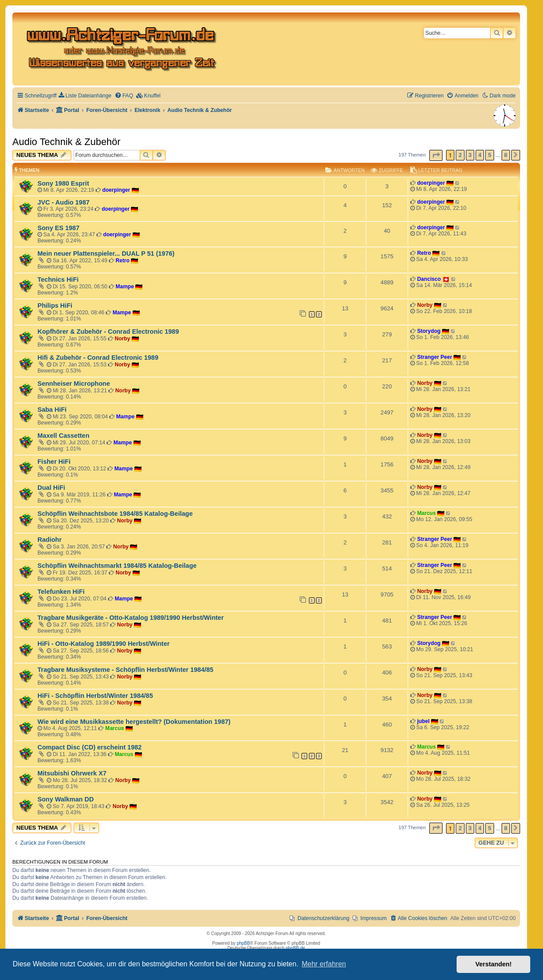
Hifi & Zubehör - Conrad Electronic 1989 (98, 358)
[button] (436, 155)
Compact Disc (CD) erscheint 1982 (89, 747)
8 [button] (506, 155)
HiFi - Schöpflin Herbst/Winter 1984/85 (95, 696)
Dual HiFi (51, 488)
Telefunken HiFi (61, 592)
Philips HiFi (55, 306)
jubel (423, 721)
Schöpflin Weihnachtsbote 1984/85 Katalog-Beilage (115, 514)
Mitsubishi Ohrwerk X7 (72, 773)
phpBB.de (295, 948)
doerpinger (116, 190)
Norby (425, 305)
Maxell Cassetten (63, 436)
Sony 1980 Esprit (63, 183)
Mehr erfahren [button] (324, 964)
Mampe (125, 287)
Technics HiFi (58, 279)
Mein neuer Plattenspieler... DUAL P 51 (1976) (106, 253)
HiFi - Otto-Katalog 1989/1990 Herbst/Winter (104, 644)
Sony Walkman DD (66, 799)
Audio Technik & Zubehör (66, 142)
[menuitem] (85, 96)
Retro (123, 261)
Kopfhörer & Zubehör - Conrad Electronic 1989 (108, 332)
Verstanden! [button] (494, 964)
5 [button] (489, 155)
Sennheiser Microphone (74, 384)
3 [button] (470, 155)
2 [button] (460, 155)
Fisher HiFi (54, 462)
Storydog (429, 331)
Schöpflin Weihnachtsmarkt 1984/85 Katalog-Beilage (117, 566)
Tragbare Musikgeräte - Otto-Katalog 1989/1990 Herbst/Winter (131, 618)
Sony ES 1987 (58, 228)
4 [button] (480, 155)
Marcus (426, 513)
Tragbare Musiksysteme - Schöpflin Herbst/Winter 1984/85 (125, 670)
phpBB (243, 943)
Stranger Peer (434, 357)
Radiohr (50, 540)
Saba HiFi (52, 410)
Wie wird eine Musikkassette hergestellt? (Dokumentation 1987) (134, 722)
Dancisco (429, 279)
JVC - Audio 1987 (63, 202)
